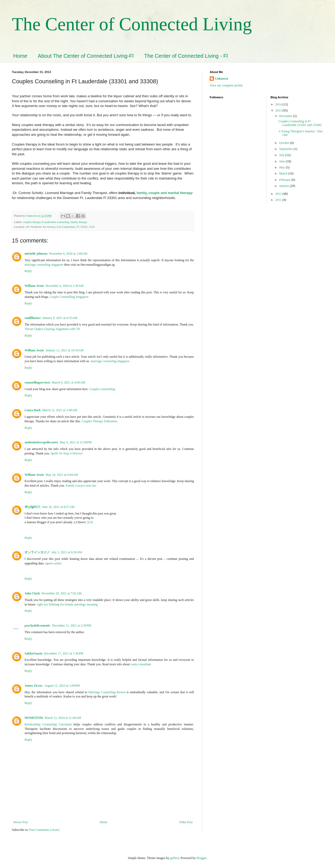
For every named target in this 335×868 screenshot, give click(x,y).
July (282, 155)
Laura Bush (33, 410)
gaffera (175, 858)
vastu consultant (141, 664)
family (142, 193)
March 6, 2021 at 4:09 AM (68, 382)
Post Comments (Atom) (44, 830)
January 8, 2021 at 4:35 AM (60, 318)
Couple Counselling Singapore (69, 297)
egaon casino (53, 563)
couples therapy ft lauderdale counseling (46, 222)
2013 (279, 110)
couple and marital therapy (170, 193)
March (284, 173)
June (282, 161)
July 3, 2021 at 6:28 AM (67, 552)
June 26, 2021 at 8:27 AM (58, 507)
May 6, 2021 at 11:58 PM (76, 442)
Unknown (222, 79)
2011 (279, 200)
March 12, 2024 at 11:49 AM (63, 718)
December (286, 116)
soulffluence (33, 318)
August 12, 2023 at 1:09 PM (62, 686)
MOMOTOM (34, 718)
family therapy (79, 222)
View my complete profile (226, 85)
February (285, 180)
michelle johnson (36, 254)
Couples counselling (102, 389)
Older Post (186, 822)
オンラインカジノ (37, 552)
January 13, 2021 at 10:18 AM (64, 350)
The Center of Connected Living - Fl (186, 56)
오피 (90, 522)
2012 (279, 194)
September (286, 149)
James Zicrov (34, 686)
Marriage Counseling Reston (107, 692)
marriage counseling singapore (44, 265)
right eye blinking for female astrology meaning (67, 604)
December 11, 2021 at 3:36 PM (72, 625)
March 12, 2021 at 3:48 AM (60, 410)
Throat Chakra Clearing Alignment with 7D (53, 329)
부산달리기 (32, 507)
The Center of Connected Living (132, 24)
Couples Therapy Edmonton (99, 421)
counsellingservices (37, 382)
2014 (279, 104)
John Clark (32, 593)
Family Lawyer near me (81, 486)
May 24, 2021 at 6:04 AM (62, 475)
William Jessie (34, 286)
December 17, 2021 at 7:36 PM (64, 653)
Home (20, 56)
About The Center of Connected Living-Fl (86, 56)
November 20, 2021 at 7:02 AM (61, 593)
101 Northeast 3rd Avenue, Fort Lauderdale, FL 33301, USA (60, 227)
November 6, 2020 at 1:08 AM (68, 254)
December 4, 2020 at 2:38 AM (64, 286)
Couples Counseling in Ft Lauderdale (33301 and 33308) (300, 123)
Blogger (202, 858)
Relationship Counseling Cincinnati (48, 724)
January (284, 186)
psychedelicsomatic (37, 625)
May (282, 167)
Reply (28, 271)
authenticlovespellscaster (41, 442)
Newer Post (21, 822)
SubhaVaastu (33, 653)
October (285, 143)
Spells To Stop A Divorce (67, 453)
